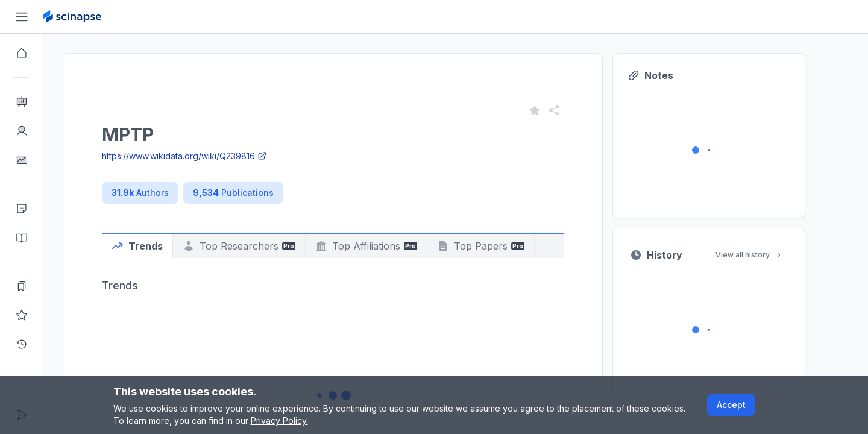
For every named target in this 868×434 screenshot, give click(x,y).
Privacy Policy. (279, 420)
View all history (771, 255)
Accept (731, 405)
